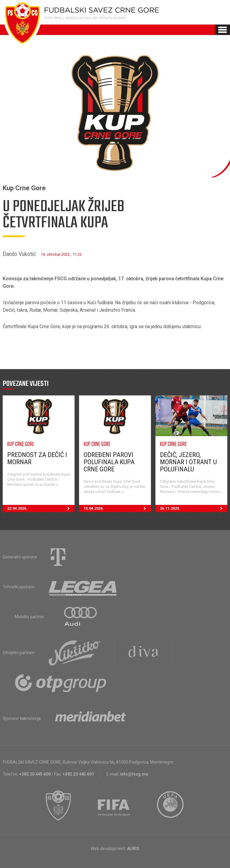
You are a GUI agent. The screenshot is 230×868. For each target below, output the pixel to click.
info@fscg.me (134, 774)
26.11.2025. (194, 508)
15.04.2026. (117, 508)
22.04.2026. (41, 508)
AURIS (133, 849)
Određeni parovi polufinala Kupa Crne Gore (109, 462)
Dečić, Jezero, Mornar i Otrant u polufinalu (188, 462)
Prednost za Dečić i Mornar (37, 458)
